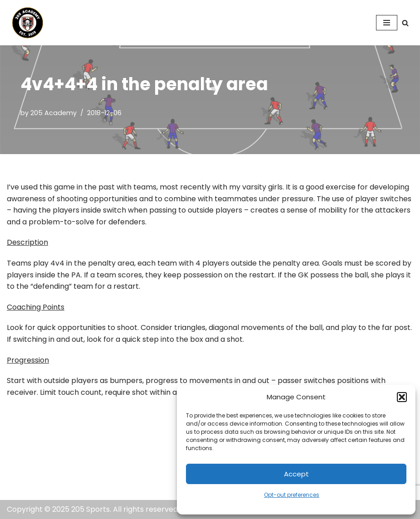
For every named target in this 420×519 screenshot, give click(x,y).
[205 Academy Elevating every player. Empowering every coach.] (25, 23)
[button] (402, 397)
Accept (296, 474)
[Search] (405, 23)
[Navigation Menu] (387, 23)
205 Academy (54, 113)
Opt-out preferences (292, 495)
